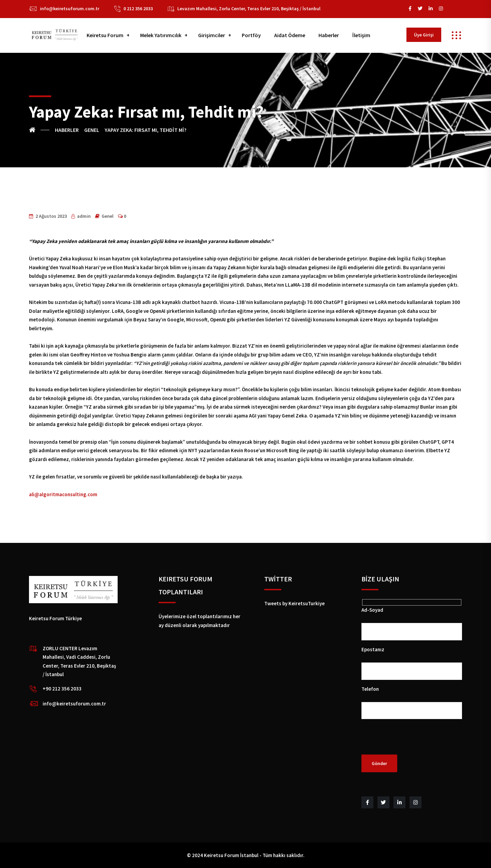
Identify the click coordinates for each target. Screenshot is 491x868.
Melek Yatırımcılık (161, 35)
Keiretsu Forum (105, 35)
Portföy (251, 35)
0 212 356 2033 (138, 9)
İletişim (361, 35)
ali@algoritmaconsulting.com (63, 494)
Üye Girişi (424, 35)
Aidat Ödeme (290, 35)
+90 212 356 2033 (62, 689)
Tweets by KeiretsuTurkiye (294, 603)
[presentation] (413, 741)
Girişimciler (212, 35)
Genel (108, 216)
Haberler (329, 35)
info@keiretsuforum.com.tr (70, 9)
